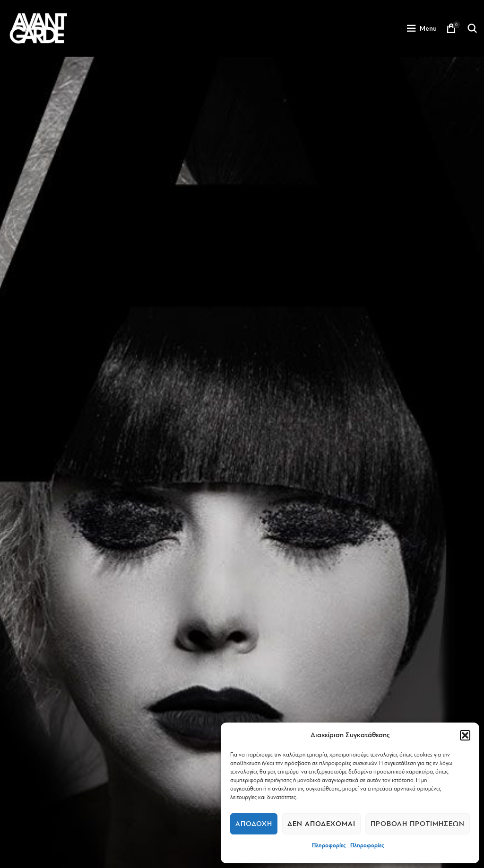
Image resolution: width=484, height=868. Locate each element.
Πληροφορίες (329, 845)
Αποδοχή (254, 824)
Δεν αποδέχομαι (321, 824)
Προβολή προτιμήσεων (418, 824)
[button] (465, 735)
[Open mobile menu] (422, 28)
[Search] (472, 28)
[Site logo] (38, 28)
